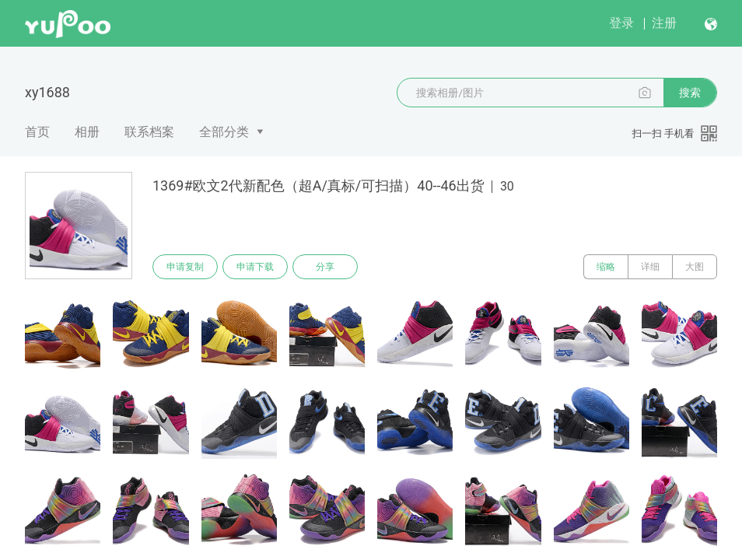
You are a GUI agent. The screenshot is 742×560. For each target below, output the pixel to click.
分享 (325, 267)
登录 (621, 23)
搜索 (690, 93)
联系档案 (149, 132)
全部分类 (224, 132)
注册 (664, 23)
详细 (650, 267)
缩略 (606, 267)
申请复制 (185, 267)
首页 (37, 132)
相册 (87, 132)
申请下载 (255, 267)
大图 (695, 267)
